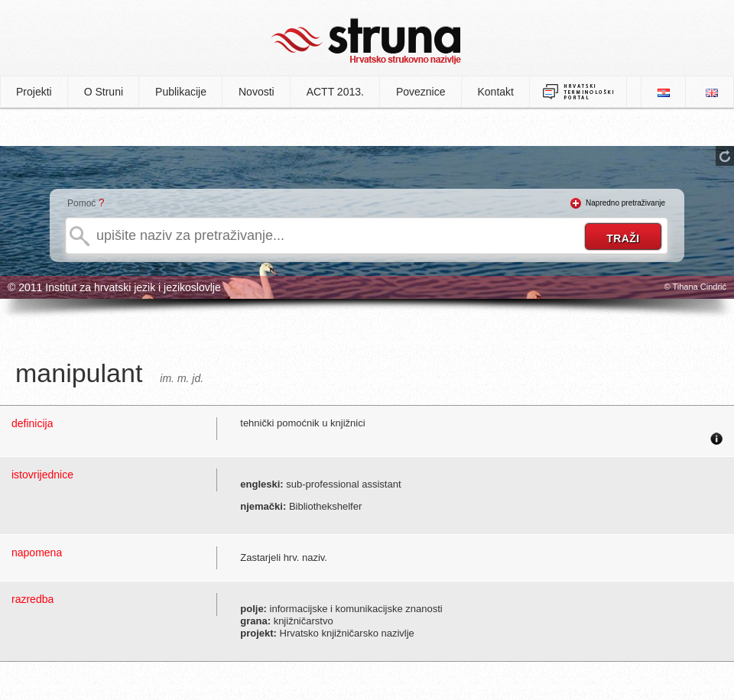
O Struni (104, 92)
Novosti (257, 92)
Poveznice (421, 92)
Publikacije (181, 92)
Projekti (34, 92)
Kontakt (496, 92)
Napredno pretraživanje (625, 203)
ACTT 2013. (335, 92)
